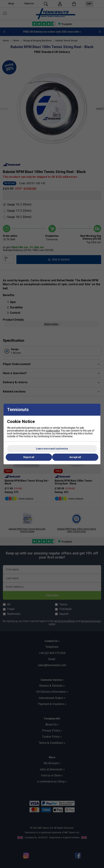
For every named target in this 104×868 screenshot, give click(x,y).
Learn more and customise (52, 449)
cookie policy (53, 431)
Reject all (29, 457)
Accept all (75, 457)
